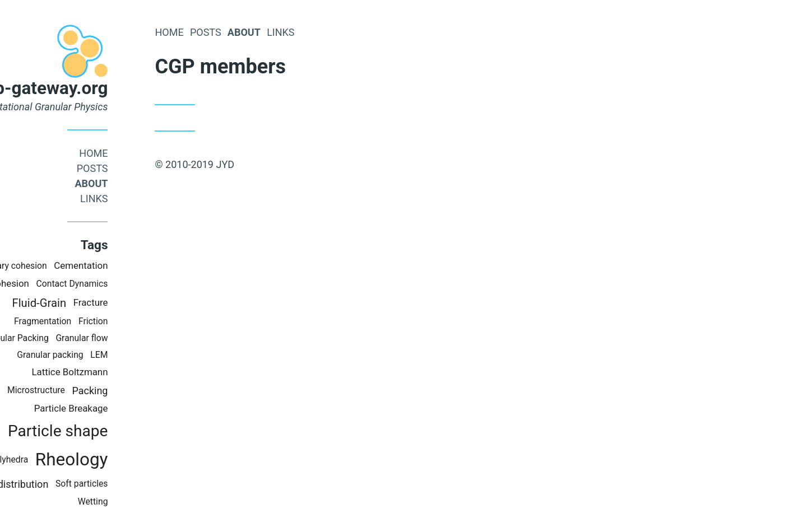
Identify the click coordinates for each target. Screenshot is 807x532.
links (143, 199)
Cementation (130, 265)
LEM (148, 355)
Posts (141, 168)
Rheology (120, 459)
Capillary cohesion (60, 266)
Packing (139, 391)
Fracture (140, 302)
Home (143, 153)
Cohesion (59, 283)
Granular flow (131, 338)
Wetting (142, 501)
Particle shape (107, 431)
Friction (142, 321)
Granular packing (99, 355)
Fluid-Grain (88, 303)
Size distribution (61, 484)
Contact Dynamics (121, 284)
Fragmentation (92, 321)
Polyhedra (58, 459)
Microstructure (85, 390)
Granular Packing (64, 338)
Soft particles (131, 484)
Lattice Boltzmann (119, 372)
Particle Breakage (120, 408)
